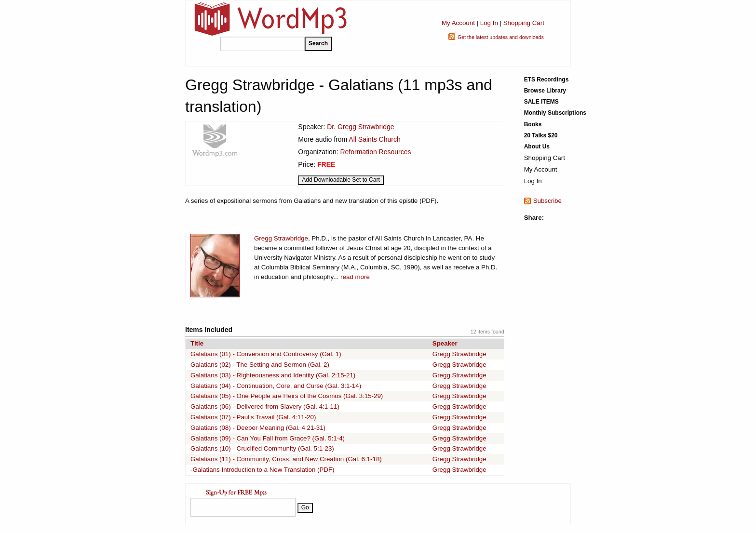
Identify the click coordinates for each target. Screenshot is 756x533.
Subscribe (547, 201)
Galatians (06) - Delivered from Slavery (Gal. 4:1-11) (265, 406)
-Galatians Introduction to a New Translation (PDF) (263, 470)
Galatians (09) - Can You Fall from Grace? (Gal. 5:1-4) (268, 438)
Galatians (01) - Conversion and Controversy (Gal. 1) (266, 354)
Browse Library (545, 91)
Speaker (445, 343)
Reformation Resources (375, 152)
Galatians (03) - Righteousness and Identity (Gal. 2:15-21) (273, 375)
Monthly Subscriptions (555, 113)
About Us (537, 147)
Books (533, 124)
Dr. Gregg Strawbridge (360, 127)
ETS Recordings (547, 80)
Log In (489, 23)
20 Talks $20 (541, 135)
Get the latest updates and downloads (501, 37)
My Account (458, 23)
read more (355, 277)
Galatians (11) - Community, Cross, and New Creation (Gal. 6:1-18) (286, 459)
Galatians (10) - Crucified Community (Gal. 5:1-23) (262, 448)
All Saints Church (374, 139)
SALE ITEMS (541, 102)
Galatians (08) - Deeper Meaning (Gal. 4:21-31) (258, 428)
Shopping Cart (524, 23)
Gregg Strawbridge (281, 238)
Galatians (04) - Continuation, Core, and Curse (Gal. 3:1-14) (276, 386)
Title (197, 343)
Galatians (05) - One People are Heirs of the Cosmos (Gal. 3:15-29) (287, 396)
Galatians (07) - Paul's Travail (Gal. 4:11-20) (253, 417)
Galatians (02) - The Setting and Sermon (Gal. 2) (260, 365)
